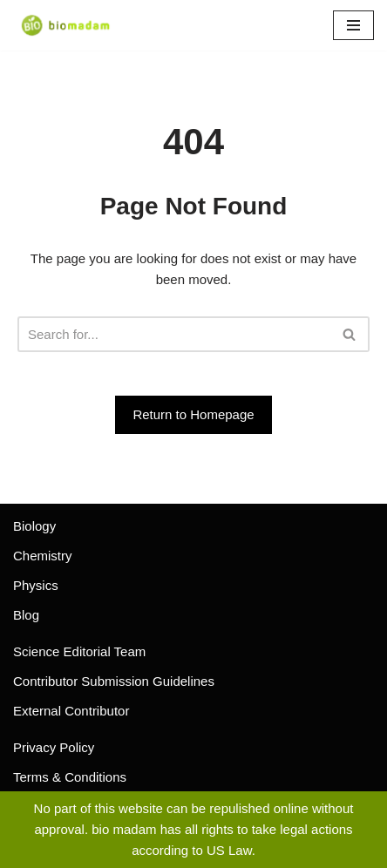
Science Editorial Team (79, 651)
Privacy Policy (54, 747)
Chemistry (43, 556)
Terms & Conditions (70, 777)
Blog (26, 615)
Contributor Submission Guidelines (114, 681)
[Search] (174, 334)
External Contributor (71, 711)
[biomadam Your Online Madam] (65, 25)
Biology (34, 526)
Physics (36, 585)
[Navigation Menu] (353, 25)
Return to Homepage (193, 414)
